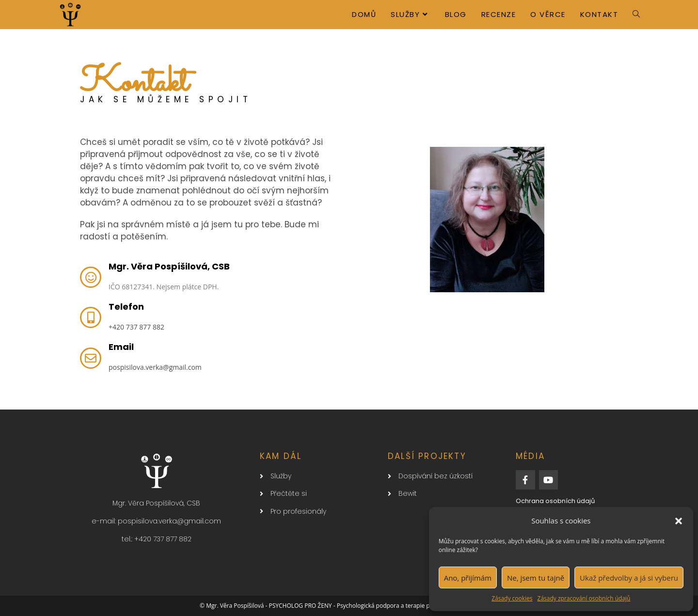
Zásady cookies (512, 598)
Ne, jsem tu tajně (536, 578)
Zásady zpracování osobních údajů (584, 598)
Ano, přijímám (468, 578)
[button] (679, 521)
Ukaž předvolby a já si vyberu (629, 578)
